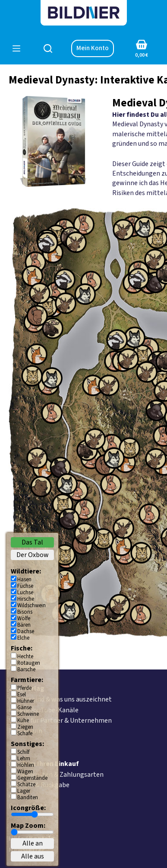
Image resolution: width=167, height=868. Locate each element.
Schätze (26, 785)
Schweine (28, 714)
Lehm (24, 759)
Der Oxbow (33, 555)
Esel (22, 695)
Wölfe (24, 618)
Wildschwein (32, 605)
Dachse (26, 631)
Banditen (28, 798)
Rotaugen (29, 663)
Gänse (24, 708)
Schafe (25, 733)
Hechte (25, 657)
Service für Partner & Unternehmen (60, 721)
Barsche (26, 669)
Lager (24, 791)
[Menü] (16, 48)
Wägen (25, 772)
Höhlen (26, 765)
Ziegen (25, 727)
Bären (24, 625)
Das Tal (32, 542)
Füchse (25, 586)
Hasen (24, 580)
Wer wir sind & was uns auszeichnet (60, 699)
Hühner (26, 701)
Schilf (23, 752)
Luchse (25, 593)
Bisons (25, 612)
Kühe (23, 721)
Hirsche (26, 599)
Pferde (24, 688)
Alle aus (33, 856)
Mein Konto (93, 48)
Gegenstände (32, 778)
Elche (23, 638)
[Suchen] (48, 48)
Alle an (33, 843)
